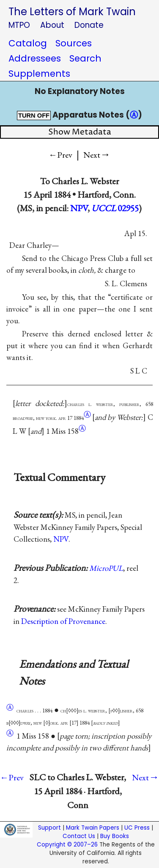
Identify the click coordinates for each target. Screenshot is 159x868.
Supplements (39, 74)
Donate (89, 25)
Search (85, 58)
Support (49, 828)
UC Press (137, 828)
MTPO (19, 25)
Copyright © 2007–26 (67, 845)
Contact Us (79, 836)
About (52, 25)
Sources (74, 43)
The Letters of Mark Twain (72, 12)
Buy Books (115, 836)
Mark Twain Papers (93, 828)
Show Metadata (80, 132)
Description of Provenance (63, 621)
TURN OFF (34, 116)
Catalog (28, 43)
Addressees (35, 58)
